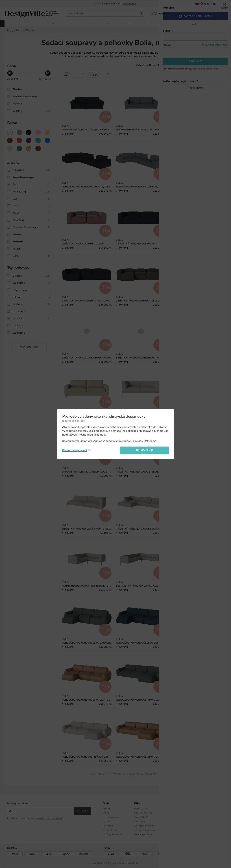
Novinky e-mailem (17, 803)
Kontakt (107, 808)
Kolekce (169, 808)
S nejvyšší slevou (214, 65)
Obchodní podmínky (145, 826)
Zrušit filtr (83, 72)
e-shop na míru (113, 863)
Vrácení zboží (141, 817)
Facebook (201, 813)
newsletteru (129, 4)
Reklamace (140, 821)
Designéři (170, 813)
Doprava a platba (143, 813)
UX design (98, 863)
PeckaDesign (132, 863)
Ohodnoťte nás (110, 830)
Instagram (202, 808)
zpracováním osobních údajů (48, 818)
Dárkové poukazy (143, 834)
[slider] (10, 73)
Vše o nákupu (141, 808)
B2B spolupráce (111, 817)
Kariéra (107, 821)
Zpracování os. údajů (145, 830)
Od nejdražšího (193, 65)
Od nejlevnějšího (172, 65)
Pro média (108, 826)
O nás (106, 813)
